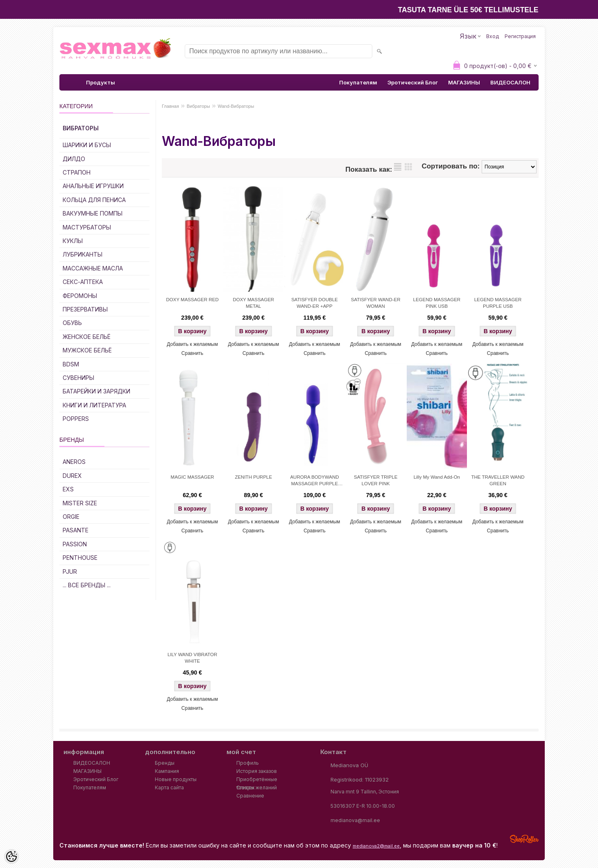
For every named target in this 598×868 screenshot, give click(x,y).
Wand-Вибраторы (236, 106)
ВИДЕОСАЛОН (510, 82)
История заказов (257, 771)
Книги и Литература (94, 405)
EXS (68, 489)
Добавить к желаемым (192, 344)
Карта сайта (169, 787)
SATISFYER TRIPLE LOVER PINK (376, 480)
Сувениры (78, 378)
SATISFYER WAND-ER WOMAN (376, 303)
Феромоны (80, 296)
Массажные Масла (93, 268)
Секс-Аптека (83, 282)
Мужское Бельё (87, 350)
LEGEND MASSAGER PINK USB (437, 303)
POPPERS (76, 419)
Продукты (101, 82)
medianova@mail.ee (355, 820)
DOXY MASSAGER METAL (253, 303)
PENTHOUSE (80, 558)
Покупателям (358, 82)
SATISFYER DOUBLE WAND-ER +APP (315, 303)
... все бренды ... (87, 585)
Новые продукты (176, 779)
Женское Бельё (87, 337)
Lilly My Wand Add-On (437, 477)
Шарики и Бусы (87, 145)
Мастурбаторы (87, 227)
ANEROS (74, 462)
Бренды (165, 763)
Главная (170, 106)
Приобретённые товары (257, 780)
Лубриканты (83, 254)
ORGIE (71, 517)
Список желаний (257, 787)
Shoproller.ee (524, 839)
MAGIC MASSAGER (193, 477)
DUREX (72, 476)
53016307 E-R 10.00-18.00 (363, 806)
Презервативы (85, 309)
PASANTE (76, 530)
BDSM (71, 364)
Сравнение (250, 796)
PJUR (70, 571)
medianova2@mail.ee (376, 846)
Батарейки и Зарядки (96, 391)
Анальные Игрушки (93, 186)
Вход (493, 36)
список (398, 167)
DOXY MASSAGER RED (192, 300)
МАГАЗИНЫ (464, 82)
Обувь (72, 323)
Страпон (77, 172)
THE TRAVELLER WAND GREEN (498, 480)
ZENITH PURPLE (253, 477)
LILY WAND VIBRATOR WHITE (192, 658)
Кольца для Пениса (94, 200)
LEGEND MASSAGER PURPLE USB (498, 303)
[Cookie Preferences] (11, 857)
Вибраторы (81, 128)
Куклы (73, 241)
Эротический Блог (413, 82)
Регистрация (520, 36)
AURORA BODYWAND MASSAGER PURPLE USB (314, 481)
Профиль (248, 763)
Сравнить (192, 353)
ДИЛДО (74, 159)
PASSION (75, 544)
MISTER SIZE (80, 503)
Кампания (167, 771)
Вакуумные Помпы (93, 213)
